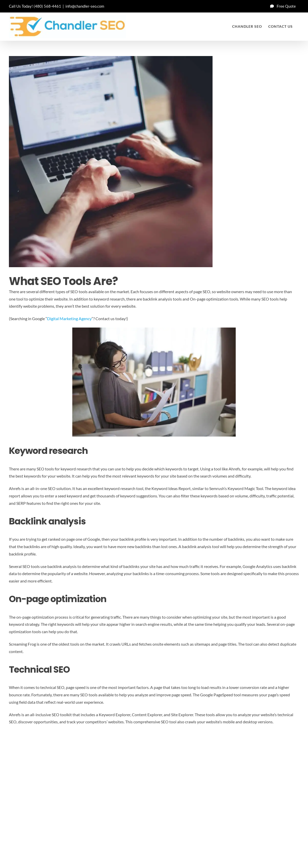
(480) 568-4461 (47, 6)
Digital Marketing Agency (69, 318)
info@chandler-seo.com (85, 6)
